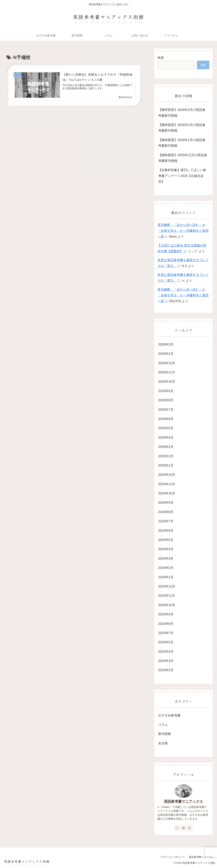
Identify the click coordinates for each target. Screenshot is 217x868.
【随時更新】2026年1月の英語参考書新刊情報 (182, 143)
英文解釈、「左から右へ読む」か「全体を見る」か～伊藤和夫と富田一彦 (183, 231)
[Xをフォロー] (177, 828)
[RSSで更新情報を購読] (189, 828)
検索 (161, 58)
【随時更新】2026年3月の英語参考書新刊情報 (182, 113)
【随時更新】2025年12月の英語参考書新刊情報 (183, 158)
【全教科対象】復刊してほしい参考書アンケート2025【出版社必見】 (182, 176)
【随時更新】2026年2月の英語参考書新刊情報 (182, 128)
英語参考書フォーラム (201, 857)
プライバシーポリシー (173, 857)
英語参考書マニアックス (183, 801)
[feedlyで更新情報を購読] (183, 828)
